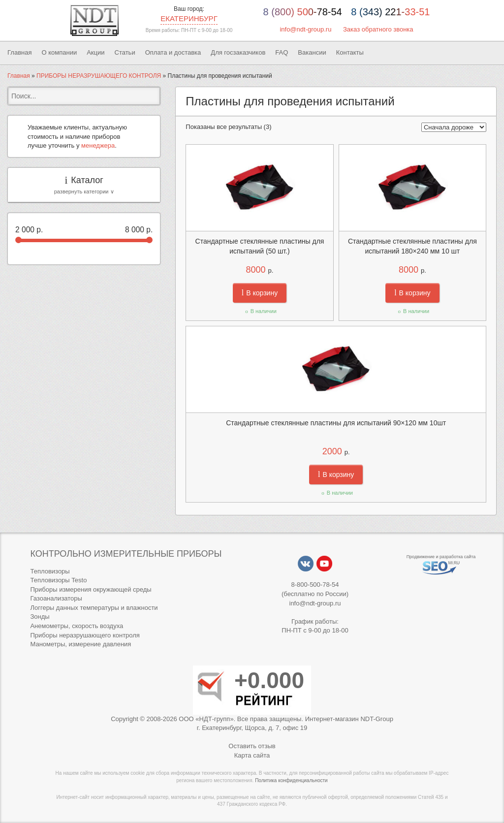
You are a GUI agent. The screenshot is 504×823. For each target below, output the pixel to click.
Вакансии (312, 52)
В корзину (260, 293)
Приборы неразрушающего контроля (85, 635)
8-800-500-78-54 (315, 585)
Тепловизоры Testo (58, 580)
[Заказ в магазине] (454, 127)
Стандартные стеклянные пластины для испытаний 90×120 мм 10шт (336, 423)
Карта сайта (252, 755)
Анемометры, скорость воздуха (77, 626)
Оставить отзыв (252, 746)
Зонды (40, 617)
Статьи (125, 52)
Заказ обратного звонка (378, 29)
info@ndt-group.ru (305, 29)
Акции (95, 52)
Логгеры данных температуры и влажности (94, 608)
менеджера (98, 145)
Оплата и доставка (173, 52)
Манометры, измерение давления (80, 644)
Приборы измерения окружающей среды (91, 589)
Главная (19, 52)
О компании (59, 52)
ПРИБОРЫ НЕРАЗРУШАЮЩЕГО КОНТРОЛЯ (99, 76)
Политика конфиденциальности (291, 780)
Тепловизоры (50, 571)
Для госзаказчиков (238, 52)
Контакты (350, 52)
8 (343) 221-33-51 (390, 12)
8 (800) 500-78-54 (303, 12)
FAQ (282, 52)
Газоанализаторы (56, 598)
